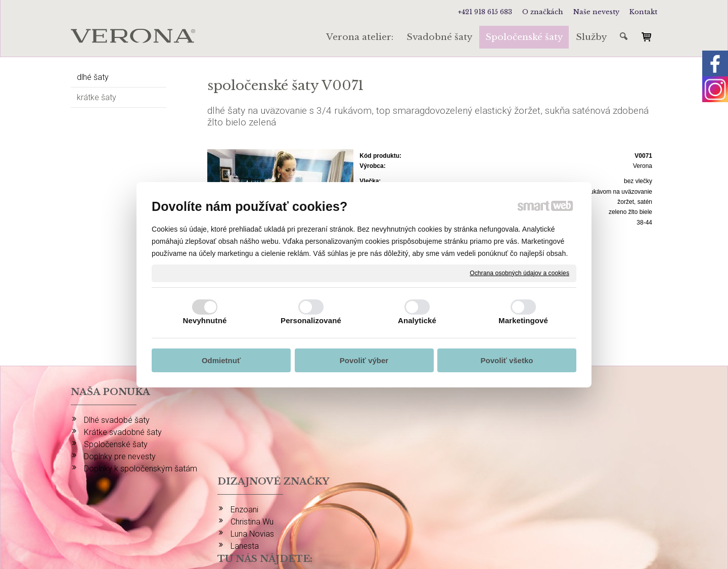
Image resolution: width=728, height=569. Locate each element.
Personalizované (311, 320)
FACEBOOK (550, 432)
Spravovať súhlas (553, 524)
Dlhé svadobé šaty (117, 420)
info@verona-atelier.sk (570, 497)
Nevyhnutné (205, 320)
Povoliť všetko (507, 360)
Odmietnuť (221, 360)
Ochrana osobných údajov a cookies (519, 273)
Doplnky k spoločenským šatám (141, 469)
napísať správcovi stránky (374, 524)
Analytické (417, 320)
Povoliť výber (364, 360)
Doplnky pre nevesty (120, 456)
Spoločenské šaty (116, 444)
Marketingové (523, 320)
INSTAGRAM (552, 420)
